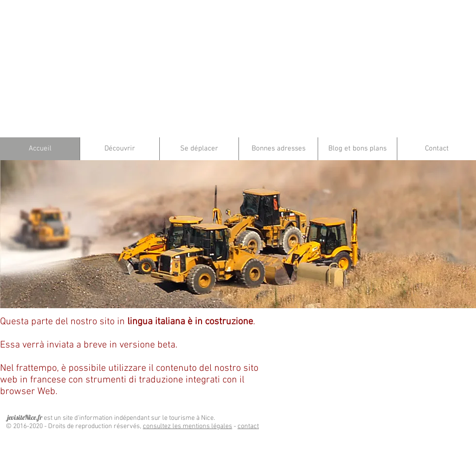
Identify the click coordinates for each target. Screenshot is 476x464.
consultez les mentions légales (187, 426)
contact (248, 426)
